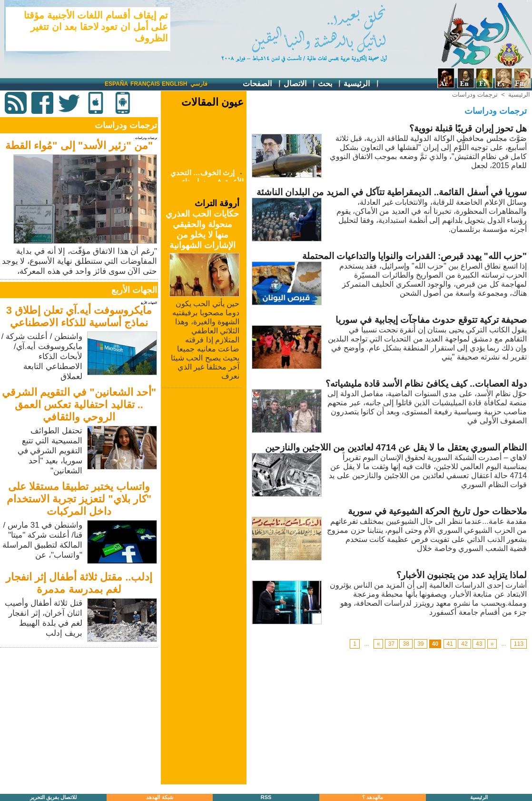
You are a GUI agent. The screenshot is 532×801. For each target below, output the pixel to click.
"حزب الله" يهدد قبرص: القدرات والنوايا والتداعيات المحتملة (414, 256)
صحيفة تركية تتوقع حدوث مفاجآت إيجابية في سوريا (431, 320)
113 (519, 644)
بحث (330, 84)
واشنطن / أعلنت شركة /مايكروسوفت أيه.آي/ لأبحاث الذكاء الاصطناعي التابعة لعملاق (42, 356)
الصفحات (262, 84)
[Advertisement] (80, 717)
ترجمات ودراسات (475, 95)
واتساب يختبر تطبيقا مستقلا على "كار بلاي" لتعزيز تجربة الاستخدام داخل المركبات (79, 499)
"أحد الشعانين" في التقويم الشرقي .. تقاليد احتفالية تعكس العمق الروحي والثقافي (79, 405)
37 (391, 644)
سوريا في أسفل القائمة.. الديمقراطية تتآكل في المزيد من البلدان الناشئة (392, 192)
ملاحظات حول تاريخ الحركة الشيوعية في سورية (437, 511)
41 (450, 644)
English (174, 84)
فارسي (199, 84)
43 (479, 644)
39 (420, 644)
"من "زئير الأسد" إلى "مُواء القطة (79, 145)
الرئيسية (361, 84)
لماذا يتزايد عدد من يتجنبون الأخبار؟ (462, 575)
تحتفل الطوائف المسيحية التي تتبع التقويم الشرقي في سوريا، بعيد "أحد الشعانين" (50, 451)
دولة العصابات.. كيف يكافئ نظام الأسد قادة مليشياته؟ (426, 384)
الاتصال (300, 84)
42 (464, 644)
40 (435, 644)
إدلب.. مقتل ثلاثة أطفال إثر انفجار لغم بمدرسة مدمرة (79, 583)
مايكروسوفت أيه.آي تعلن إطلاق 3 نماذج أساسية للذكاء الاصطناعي (79, 316)
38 (406, 644)
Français (145, 84)
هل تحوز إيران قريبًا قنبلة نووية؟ (468, 128)
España (116, 84)
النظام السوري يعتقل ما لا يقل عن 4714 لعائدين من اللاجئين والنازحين (396, 447)
